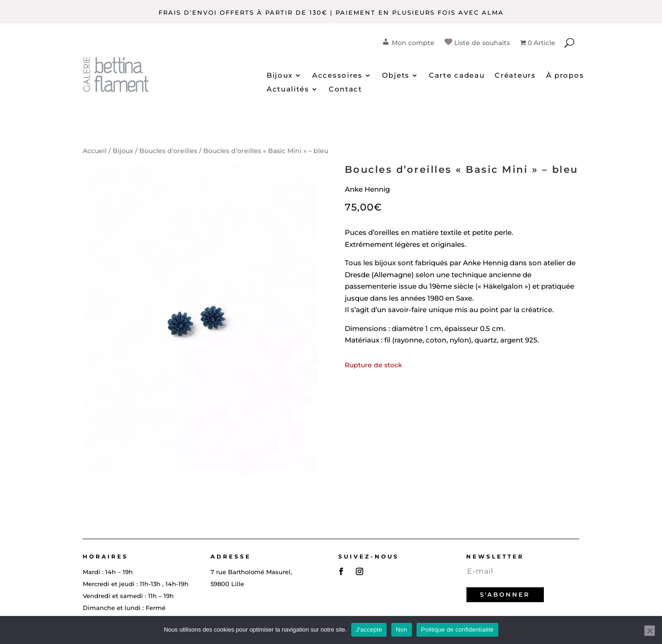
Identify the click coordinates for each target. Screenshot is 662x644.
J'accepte (369, 630)
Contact (345, 90)
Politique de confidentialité (457, 630)
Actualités (288, 90)
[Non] (650, 631)
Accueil (95, 151)
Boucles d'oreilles (168, 151)
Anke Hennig (367, 189)
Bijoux (280, 76)
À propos (565, 76)
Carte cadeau (457, 76)
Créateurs (515, 76)
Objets (396, 76)
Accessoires (337, 76)
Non (402, 630)
